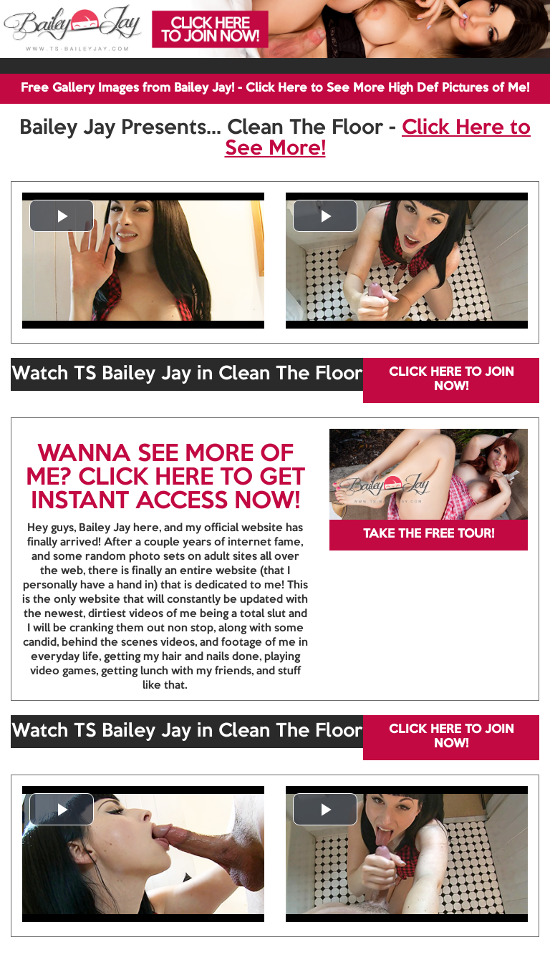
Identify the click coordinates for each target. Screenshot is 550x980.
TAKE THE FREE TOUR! (429, 534)
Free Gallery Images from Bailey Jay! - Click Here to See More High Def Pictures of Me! (275, 88)
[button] (62, 216)
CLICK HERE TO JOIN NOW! (452, 380)
